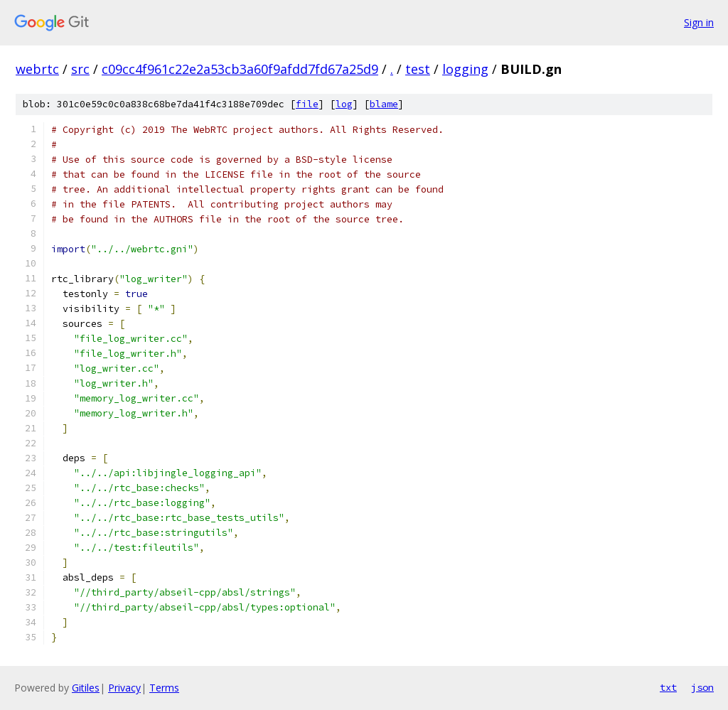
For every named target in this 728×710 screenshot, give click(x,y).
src (80, 69)
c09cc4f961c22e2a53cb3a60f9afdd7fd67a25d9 (240, 69)
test (418, 69)
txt (668, 687)
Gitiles (86, 688)
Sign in (699, 22)
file (307, 104)
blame (384, 104)
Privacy (124, 688)
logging (465, 69)
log (344, 104)
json (702, 687)
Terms (164, 688)
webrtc (37, 69)
